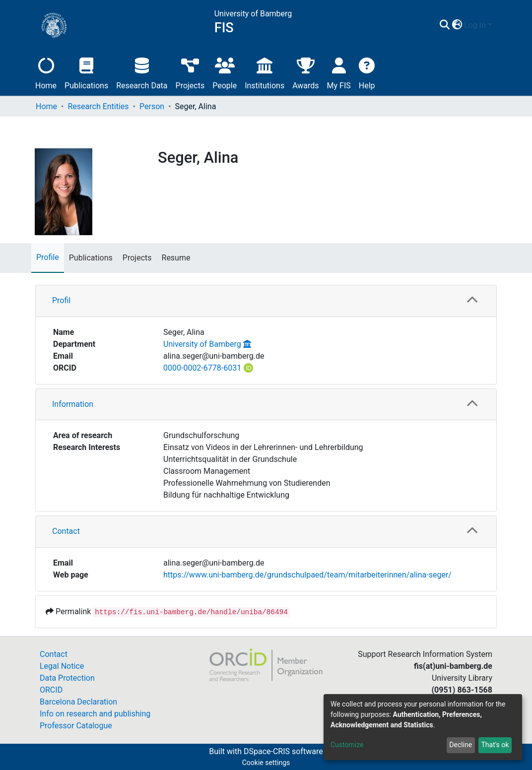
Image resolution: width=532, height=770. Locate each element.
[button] (457, 25)
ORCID (51, 690)
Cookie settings (266, 763)
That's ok (495, 745)
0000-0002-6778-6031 (202, 368)
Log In (475, 25)
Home (46, 72)
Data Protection (67, 678)
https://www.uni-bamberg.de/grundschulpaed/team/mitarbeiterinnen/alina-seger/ (307, 575)
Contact (66, 531)
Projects (190, 72)
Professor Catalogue (76, 726)
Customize (347, 745)
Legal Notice (62, 666)
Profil (61, 300)
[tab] (266, 301)
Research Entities (98, 106)
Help (367, 72)
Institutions (265, 72)
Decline (461, 745)
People (225, 72)
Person (152, 106)
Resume (176, 258)
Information (73, 404)
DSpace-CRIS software (283, 751)
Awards (305, 72)
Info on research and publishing (95, 714)
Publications (86, 72)
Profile (48, 257)
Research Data (142, 72)
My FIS (339, 72)
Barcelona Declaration (78, 702)
